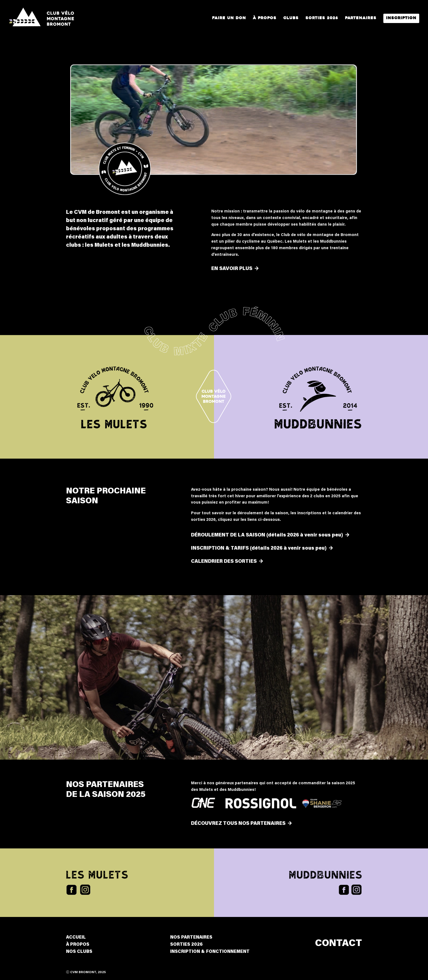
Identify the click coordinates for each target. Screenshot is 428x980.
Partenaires (361, 18)
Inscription (401, 18)
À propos (265, 18)
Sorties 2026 (322, 18)
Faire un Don (229, 18)
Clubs (291, 18)
